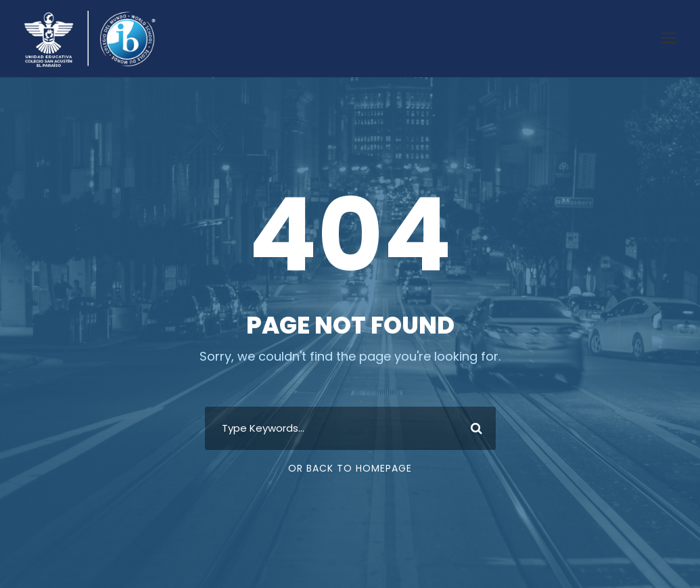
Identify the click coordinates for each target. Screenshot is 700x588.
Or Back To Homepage (350, 468)
